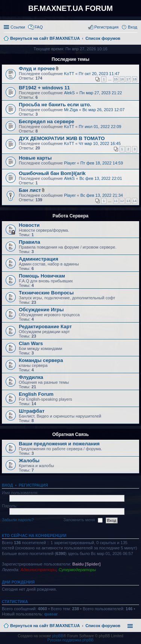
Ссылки (18, 27)
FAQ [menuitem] (39, 27)
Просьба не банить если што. (55, 105)
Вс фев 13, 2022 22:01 (101, 178)
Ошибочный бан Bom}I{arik (52, 173)
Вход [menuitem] (133, 27)
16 (122, 79)
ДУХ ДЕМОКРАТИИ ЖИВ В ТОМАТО (62, 138)
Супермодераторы (77, 570)
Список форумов (103, 626)
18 (135, 79)
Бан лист (30, 190)
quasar (51, 614)
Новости (29, 225)
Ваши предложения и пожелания (59, 444)
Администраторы (38, 570)
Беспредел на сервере (46, 121)
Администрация (39, 259)
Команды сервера (41, 360)
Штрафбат (32, 411)
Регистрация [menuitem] (106, 27)
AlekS (69, 93)
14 (135, 201)
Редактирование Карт (45, 327)
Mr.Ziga (71, 110)
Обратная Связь (70, 434)
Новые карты (35, 158)
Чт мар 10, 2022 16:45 (100, 143)
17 (128, 79)
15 (116, 79)
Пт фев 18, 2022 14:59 (102, 163)
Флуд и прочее (37, 69)
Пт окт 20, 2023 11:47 (99, 74)
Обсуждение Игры (41, 310)
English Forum (36, 394)
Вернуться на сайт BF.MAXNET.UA (45, 626)
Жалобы (29, 461)
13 (128, 201)
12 (122, 201)
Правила (30, 242)
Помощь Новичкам (42, 276)
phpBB (58, 636)
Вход (7, 485)
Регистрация (33, 485)
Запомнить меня (83, 520)
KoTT (69, 74)
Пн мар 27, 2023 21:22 (101, 93)
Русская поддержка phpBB (70, 640)
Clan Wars (31, 343)
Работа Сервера (70, 216)
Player (70, 163)
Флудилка (31, 377)
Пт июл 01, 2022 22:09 (100, 127)
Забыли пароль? (18, 520)
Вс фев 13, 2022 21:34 (102, 195)
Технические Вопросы (46, 293)
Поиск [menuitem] (135, 39)
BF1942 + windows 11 (44, 88)
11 (116, 201)
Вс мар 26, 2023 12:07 (103, 110)
